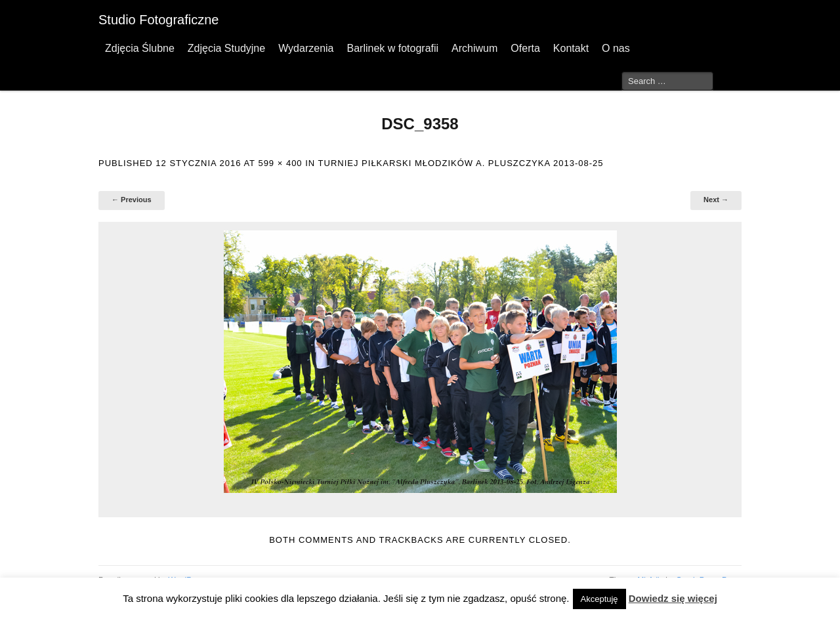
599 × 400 (280, 163)
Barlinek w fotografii (392, 48)
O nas (616, 48)
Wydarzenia (306, 48)
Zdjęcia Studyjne (226, 48)
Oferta (525, 48)
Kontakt (571, 48)
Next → (716, 200)
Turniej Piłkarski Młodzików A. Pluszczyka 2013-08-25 (461, 163)
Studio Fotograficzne (158, 20)
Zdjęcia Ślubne (140, 48)
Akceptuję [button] (599, 599)
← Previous (132, 200)
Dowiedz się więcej (673, 598)
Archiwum (474, 48)
